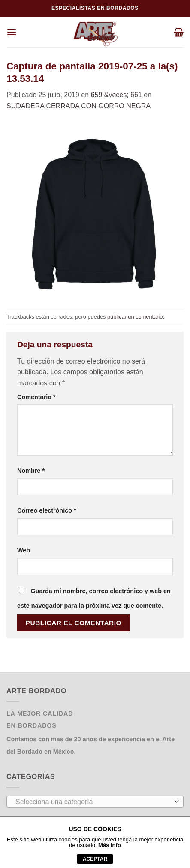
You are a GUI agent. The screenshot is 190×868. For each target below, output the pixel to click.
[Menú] (12, 32)
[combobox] (95, 802)
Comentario (36, 397)
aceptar (95, 859)
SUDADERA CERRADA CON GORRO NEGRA (78, 106)
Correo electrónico (47, 510)
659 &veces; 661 (116, 95)
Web (24, 550)
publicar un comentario (135, 317)
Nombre (31, 471)
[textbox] (93, 802)
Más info (110, 845)
